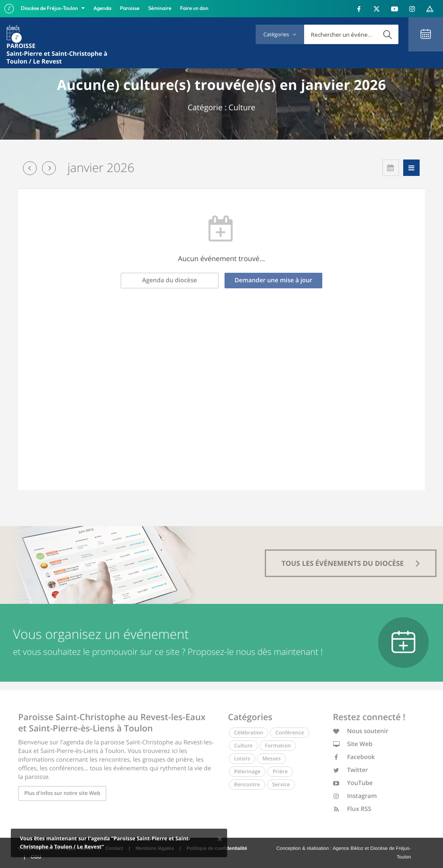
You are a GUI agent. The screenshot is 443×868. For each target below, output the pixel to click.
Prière (280, 771)
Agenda (103, 8)
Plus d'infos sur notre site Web (62, 793)
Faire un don (194, 8)
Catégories (280, 34)
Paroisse (130, 8)
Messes (271, 758)
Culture (243, 745)
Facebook (354, 757)
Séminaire (160, 8)
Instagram (355, 796)
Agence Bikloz (348, 849)
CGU (36, 857)
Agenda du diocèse (170, 280)
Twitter (351, 770)
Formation (278, 745)
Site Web (353, 744)
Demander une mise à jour (273, 280)
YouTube (353, 783)
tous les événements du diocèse (351, 563)
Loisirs (242, 758)
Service (281, 784)
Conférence (289, 732)
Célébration (249, 732)
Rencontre (247, 784)
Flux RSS (352, 809)
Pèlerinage (247, 771)
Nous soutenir (361, 731)
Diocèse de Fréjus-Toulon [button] (50, 8)
